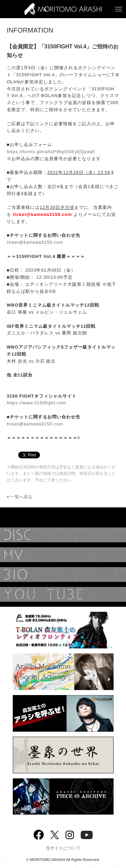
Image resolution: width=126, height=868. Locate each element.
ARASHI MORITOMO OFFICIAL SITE (63, 9)
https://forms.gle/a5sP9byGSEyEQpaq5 (51, 152)
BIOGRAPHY (63, 575)
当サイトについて (63, 848)
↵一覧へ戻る (19, 497)
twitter (55, 834)
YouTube (63, 594)
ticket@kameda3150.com (35, 242)
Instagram (70, 834)
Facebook (39, 833)
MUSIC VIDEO (63, 555)
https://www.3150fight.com (36, 403)
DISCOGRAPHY (63, 535)
